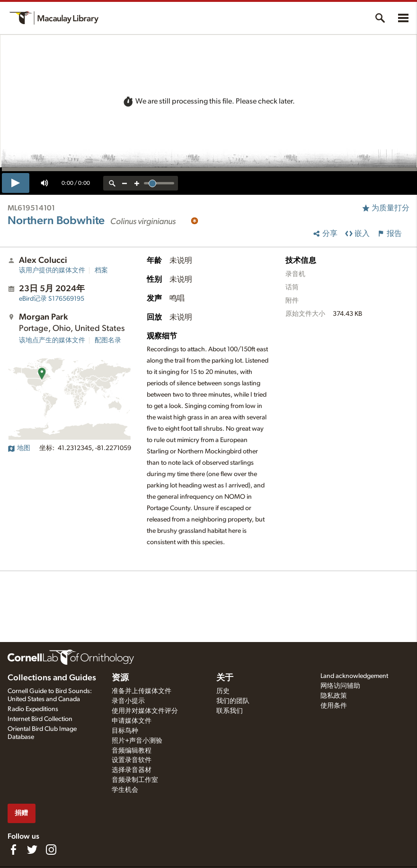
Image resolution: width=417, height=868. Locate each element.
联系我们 (230, 711)
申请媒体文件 (132, 721)
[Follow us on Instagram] (51, 850)
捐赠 (21, 813)
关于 (225, 678)
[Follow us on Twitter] (32, 850)
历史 (223, 691)
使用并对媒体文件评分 (145, 711)
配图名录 (108, 340)
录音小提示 (128, 701)
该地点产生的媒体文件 (52, 340)
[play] (16, 183)
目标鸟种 (125, 731)
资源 (120, 678)
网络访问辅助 (340, 686)
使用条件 (334, 706)
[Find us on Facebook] (13, 850)
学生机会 (125, 790)
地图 (19, 448)
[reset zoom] (112, 183)
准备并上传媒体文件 (142, 691)
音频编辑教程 (132, 751)
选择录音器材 (132, 770)
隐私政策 (334, 696)
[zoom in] (137, 183)
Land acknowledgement (354, 676)
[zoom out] (124, 183)
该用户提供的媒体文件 (52, 270)
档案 (101, 270)
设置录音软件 (132, 760)
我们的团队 (233, 701)
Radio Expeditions (33, 709)
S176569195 (52, 299)
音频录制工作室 (135, 780)
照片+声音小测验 (137, 741)
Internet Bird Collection (40, 719)
